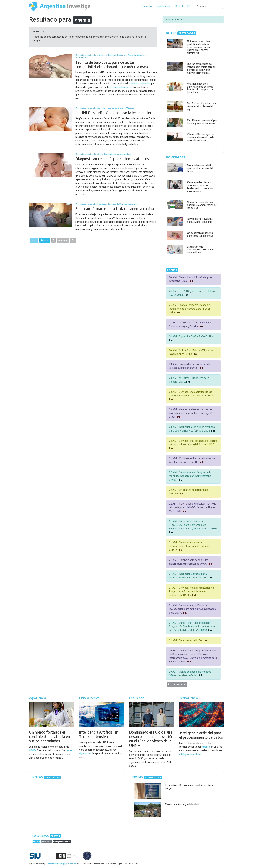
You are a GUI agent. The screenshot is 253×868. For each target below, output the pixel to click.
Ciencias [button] (148, 6)
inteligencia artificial (190, 754)
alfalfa (33, 750)
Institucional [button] (164, 6)
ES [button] (189, 6)
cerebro (206, 747)
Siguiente (63, 240)
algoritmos (85, 753)
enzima (114, 87)
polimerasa (125, 87)
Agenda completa (177, 684)
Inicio (34, 240)
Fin (73, 240)
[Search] (209, 6)
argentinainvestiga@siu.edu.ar (61, 864)
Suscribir (180, 6)
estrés (70, 750)
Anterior (45, 240)
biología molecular (140, 84)
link (191, 281)
